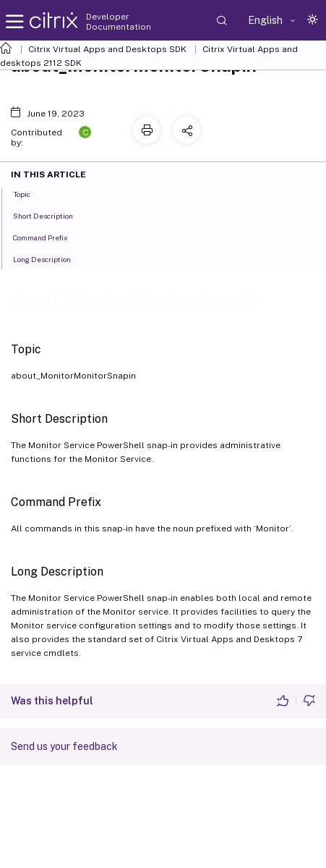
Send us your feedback (64, 746)
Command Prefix (48, 237)
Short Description (51, 215)
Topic (30, 193)
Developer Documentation (119, 22)
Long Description (50, 258)
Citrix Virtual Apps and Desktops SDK (107, 49)
